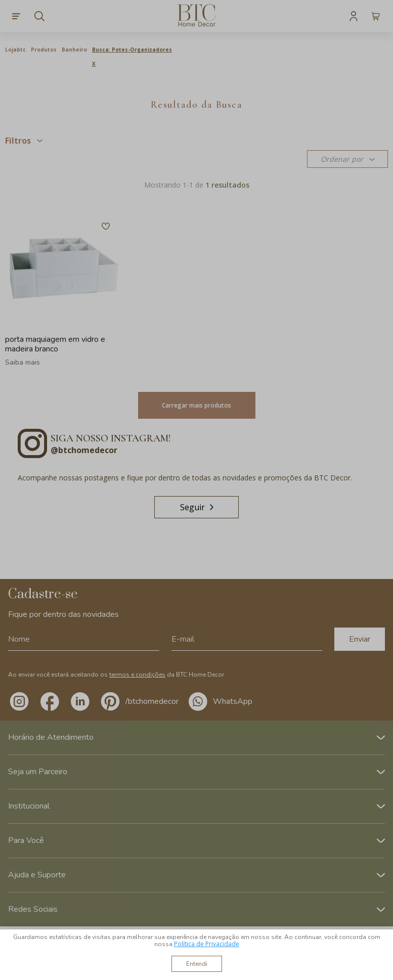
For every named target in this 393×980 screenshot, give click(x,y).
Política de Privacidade (207, 944)
